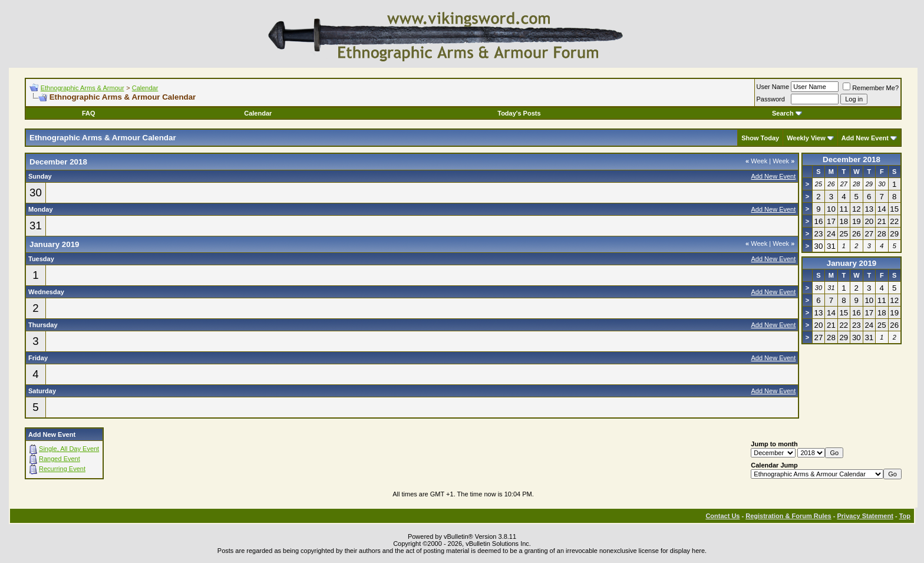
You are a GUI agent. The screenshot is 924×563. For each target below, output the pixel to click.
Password (771, 99)
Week (756, 161)
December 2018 (852, 159)
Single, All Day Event (69, 449)
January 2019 (852, 263)
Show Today (760, 138)
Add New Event (865, 138)
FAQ (89, 113)
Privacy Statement (865, 516)
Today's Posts (519, 113)
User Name (773, 87)
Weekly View (806, 138)
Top (905, 516)
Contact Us (722, 516)
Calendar (145, 88)
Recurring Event (62, 469)
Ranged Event (60, 459)
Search (787, 113)
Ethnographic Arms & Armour (82, 88)
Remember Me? (871, 88)
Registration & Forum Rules (788, 516)
